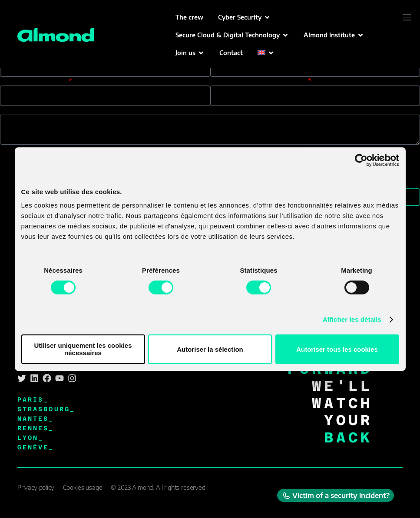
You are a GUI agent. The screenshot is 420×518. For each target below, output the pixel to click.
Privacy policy (36, 487)
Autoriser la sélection (210, 349)
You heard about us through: (258, 81)
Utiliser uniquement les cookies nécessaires (83, 349)
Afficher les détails (352, 319)
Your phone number (34, 81)
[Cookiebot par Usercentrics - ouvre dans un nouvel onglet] (361, 160)
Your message (23, 110)
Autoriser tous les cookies (337, 349)
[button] (244, 17)
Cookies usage (83, 487)
